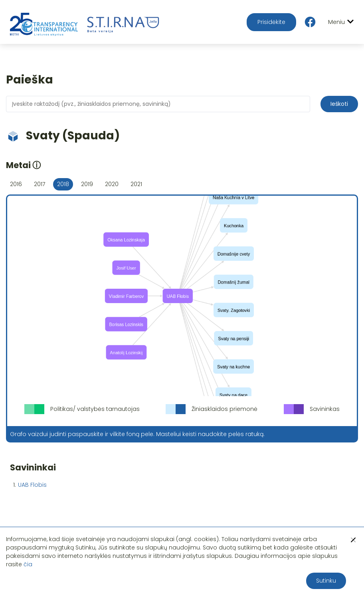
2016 (16, 184)
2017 (40, 184)
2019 (87, 184)
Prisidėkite (271, 22)
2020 (112, 184)
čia (28, 564)
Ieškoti (339, 104)
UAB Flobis (32, 485)
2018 (63, 184)
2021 (136, 184)
